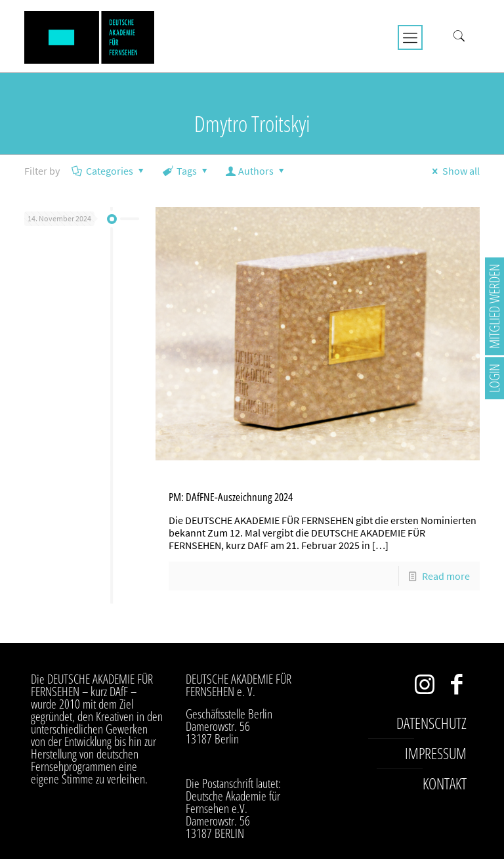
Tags (186, 171)
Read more (446, 576)
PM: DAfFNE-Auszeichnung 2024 (231, 497)
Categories (109, 171)
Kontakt (445, 783)
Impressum (436, 753)
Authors (256, 171)
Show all (454, 171)
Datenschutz (431, 723)
